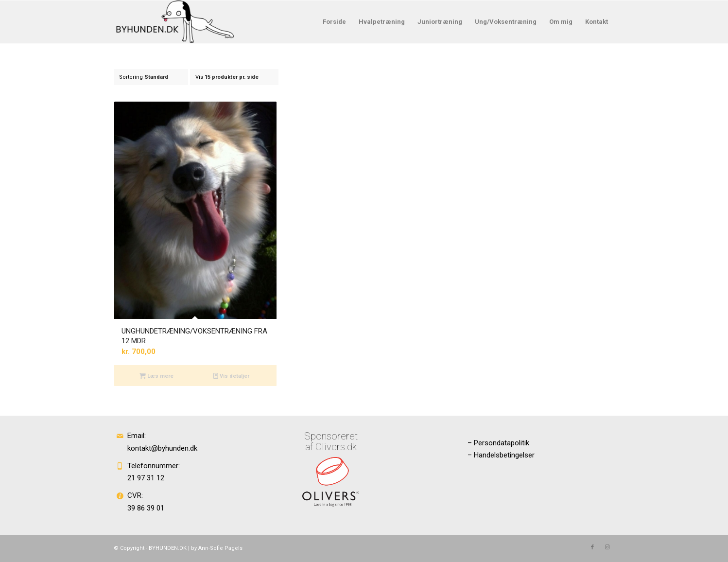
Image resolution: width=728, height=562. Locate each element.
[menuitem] (334, 22)
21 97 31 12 (146, 478)
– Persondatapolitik (498, 443)
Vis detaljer (231, 376)
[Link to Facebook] (592, 547)
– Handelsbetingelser (501, 455)
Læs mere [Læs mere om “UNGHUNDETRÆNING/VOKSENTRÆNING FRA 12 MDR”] (156, 376)
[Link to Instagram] (607, 547)
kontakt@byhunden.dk (162, 448)
